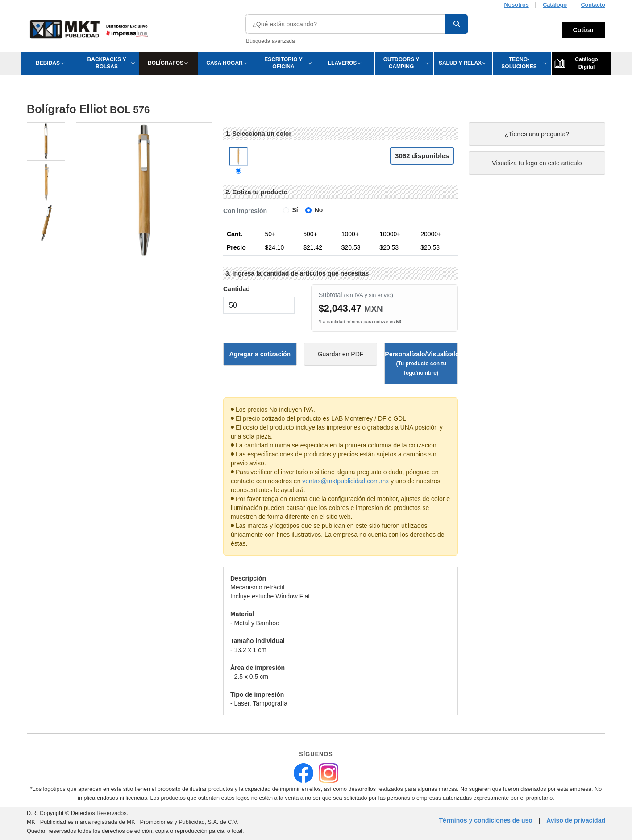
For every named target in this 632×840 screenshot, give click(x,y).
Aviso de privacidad (576, 820)
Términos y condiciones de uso (486, 820)
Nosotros (516, 5)
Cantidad (237, 289)
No (319, 210)
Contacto (593, 5)
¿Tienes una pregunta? (537, 134)
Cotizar (584, 30)
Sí (295, 210)
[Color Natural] (239, 171)
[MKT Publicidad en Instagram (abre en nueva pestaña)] (328, 773)
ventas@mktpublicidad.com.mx (345, 481)
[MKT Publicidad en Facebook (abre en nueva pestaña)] (304, 773)
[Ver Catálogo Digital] (581, 63)
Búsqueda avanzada (270, 41)
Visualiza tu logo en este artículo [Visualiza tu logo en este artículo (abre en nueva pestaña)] (537, 163)
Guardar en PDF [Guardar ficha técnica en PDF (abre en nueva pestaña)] (341, 354)
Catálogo (555, 5)
